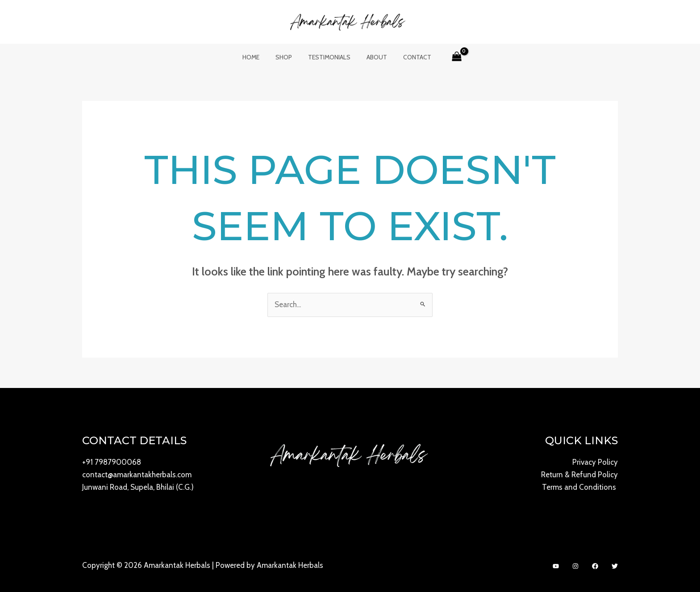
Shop (287, 57)
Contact (410, 57)
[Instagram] (575, 566)
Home (258, 57)
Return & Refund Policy (579, 475)
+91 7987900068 (112, 463)
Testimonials (329, 57)
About (373, 57)
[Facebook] (595, 566)
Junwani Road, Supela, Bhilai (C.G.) (138, 488)
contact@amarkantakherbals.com (137, 475)
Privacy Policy (595, 463)
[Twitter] (615, 566)
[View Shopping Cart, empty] (448, 57)
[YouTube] (556, 566)
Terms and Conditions (580, 488)
